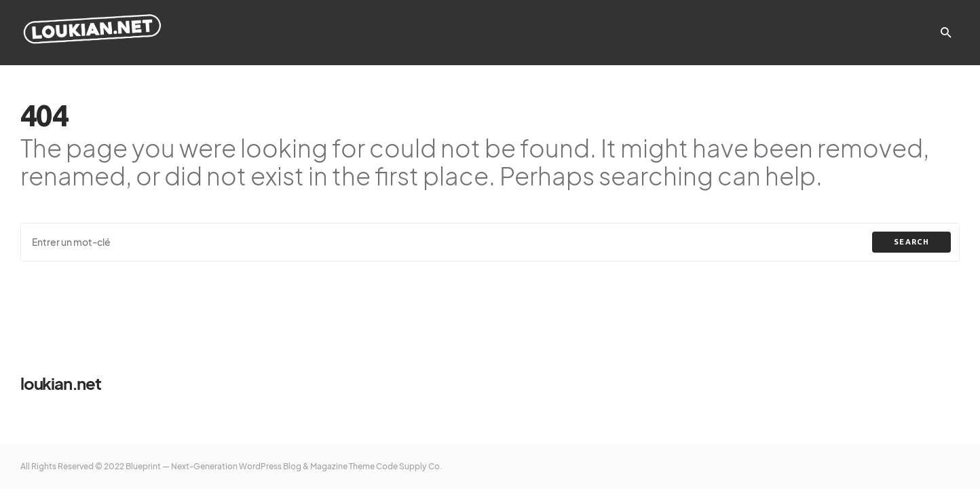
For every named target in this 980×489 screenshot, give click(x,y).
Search (911, 242)
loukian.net (61, 383)
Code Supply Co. (409, 466)
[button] (946, 33)
